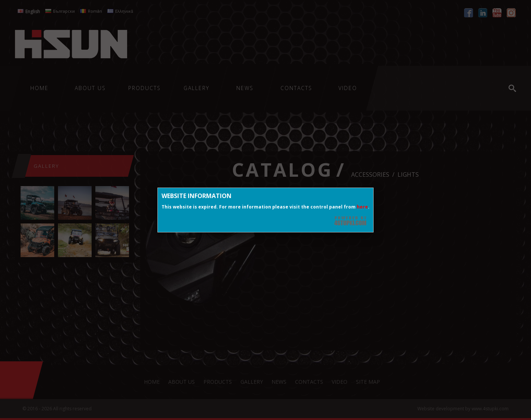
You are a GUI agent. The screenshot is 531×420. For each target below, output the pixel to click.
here (362, 207)
